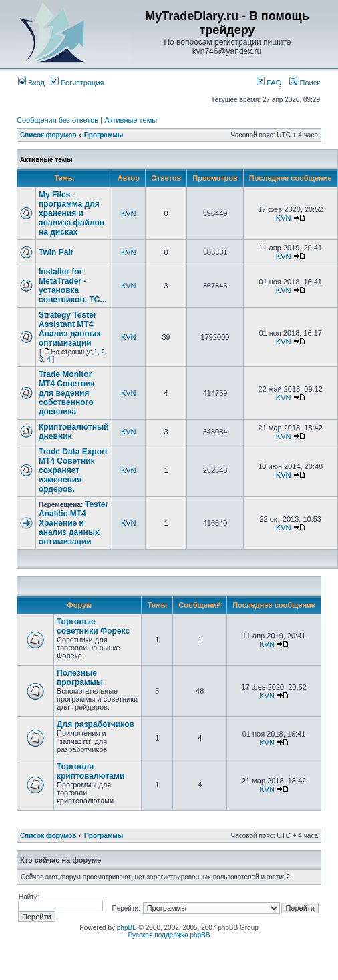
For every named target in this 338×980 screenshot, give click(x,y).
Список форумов (48, 135)
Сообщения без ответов (57, 120)
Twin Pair (56, 252)
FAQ (269, 83)
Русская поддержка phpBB (169, 935)
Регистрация (77, 83)
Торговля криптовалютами (91, 771)
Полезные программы (80, 678)
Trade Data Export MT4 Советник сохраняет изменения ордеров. (73, 470)
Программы (104, 135)
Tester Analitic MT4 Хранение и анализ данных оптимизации (73, 523)
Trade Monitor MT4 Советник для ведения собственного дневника (67, 393)
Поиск (305, 83)
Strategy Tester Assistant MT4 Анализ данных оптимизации (70, 329)
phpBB (127, 928)
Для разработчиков (96, 724)
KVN (129, 213)
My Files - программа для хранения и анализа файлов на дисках (71, 213)
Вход (31, 83)
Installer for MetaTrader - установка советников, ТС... (72, 286)
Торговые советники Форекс (93, 626)
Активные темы (131, 120)
